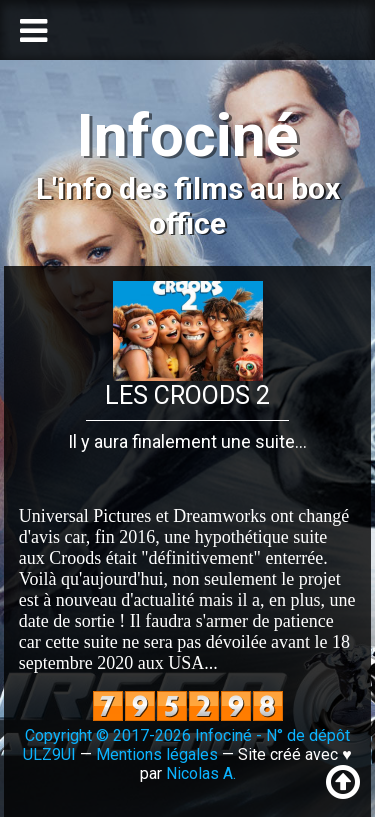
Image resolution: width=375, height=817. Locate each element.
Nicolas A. (201, 773)
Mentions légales (157, 754)
